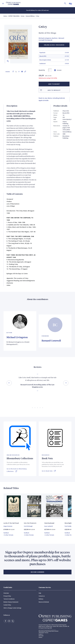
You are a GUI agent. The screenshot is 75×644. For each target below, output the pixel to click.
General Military (30, 16)
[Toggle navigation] (3, 4)
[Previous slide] (9, 383)
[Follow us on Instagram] (9, 621)
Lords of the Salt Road (11, 523)
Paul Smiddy (68, 526)
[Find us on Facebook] (5, 621)
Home (5, 16)
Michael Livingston (17, 337)
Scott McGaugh (28, 526)
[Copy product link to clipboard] (25, 72)
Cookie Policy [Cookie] (7, 605)
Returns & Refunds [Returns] (44, 602)
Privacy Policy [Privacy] (7, 596)
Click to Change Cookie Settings (12, 608)
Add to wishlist (54, 90)
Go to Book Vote (47, 471)
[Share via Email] (22, 72)
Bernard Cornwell (51, 340)
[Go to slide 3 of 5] (37, 408)
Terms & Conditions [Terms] (9, 599)
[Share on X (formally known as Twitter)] (16, 72)
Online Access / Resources (54, 45)
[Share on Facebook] (13, 72)
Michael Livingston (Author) (48, 38)
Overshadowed (49, 523)
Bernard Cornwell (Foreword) (51, 39)
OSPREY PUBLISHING (14, 16)
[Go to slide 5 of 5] (43, 408)
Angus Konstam (8, 526)
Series (23, 16)
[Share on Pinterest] (19, 72)
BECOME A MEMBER (37, 572)
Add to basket (54, 84)
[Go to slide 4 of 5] (40, 408)
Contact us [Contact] (42, 596)
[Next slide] (66, 383)
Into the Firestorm (30, 523)
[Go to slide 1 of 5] (32, 408)
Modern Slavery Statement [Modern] (11, 602)
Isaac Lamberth (49, 526)
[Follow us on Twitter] (13, 621)
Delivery (41, 599)
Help (40, 593)
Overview (6, 593)
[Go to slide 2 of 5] (35, 408)
